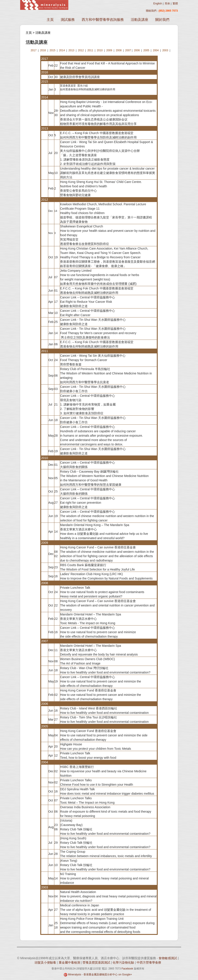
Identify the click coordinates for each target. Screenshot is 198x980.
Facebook (127, 969)
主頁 (50, 20)
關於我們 (162, 20)
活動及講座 (140, 20)
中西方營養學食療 (149, 962)
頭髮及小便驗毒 (45, 962)
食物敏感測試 (168, 958)
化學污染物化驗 (123, 962)
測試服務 (68, 20)
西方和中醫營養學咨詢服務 (103, 20)
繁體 (175, 4)
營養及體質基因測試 (96, 962)
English (158, 4)
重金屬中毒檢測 (69, 962)
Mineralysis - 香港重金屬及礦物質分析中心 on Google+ (100, 975)
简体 (167, 4)
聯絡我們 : (152, 11)
